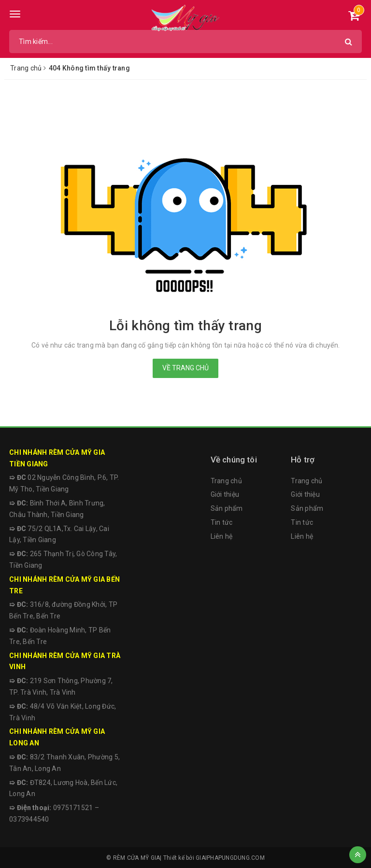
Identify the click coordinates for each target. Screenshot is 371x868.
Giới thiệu (225, 494)
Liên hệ (222, 536)
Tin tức (222, 522)
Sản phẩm (227, 508)
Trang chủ (226, 481)
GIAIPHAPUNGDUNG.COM (230, 858)
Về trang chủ (185, 368)
